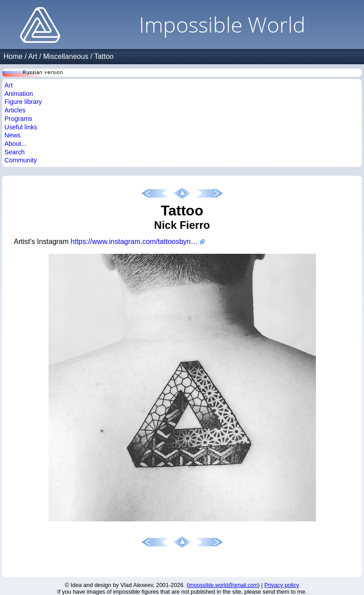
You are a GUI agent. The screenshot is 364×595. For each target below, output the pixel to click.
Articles (15, 110)
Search (15, 152)
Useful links (21, 127)
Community (21, 160)
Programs (18, 119)
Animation (19, 94)
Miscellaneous (66, 56)
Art (33, 56)
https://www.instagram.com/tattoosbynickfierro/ (138, 242)
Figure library (23, 102)
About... (16, 144)
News (12, 135)
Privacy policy (282, 585)
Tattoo (104, 56)
